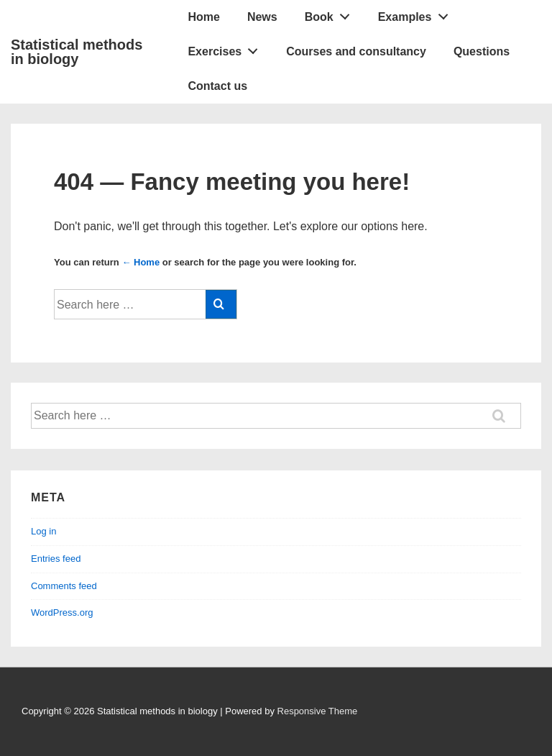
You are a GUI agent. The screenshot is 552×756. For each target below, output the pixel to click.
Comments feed (64, 586)
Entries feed (56, 559)
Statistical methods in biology (77, 52)
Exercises (226, 48)
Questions (482, 51)
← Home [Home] (141, 262)
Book (331, 14)
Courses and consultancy (356, 51)
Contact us (217, 86)
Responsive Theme (318, 711)
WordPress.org (62, 612)
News (262, 17)
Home (203, 17)
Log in (43, 531)
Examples (417, 14)
